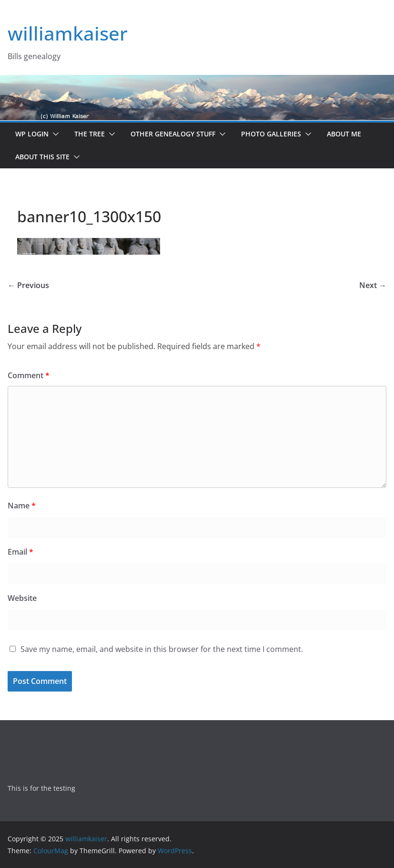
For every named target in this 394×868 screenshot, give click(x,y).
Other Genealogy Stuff (173, 134)
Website (22, 598)
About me (344, 134)
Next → (373, 285)
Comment (29, 375)
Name (22, 506)
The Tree (90, 134)
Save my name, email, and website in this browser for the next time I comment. (162, 649)
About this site (42, 157)
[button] (54, 134)
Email (20, 552)
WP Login (32, 134)
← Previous (28, 285)
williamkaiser (68, 33)
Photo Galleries (271, 134)
